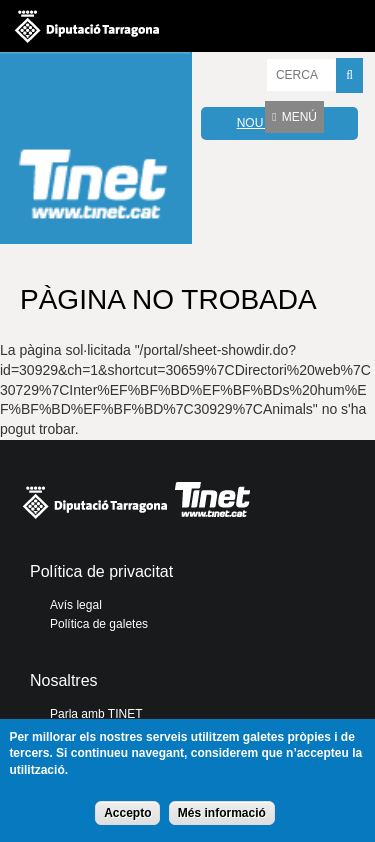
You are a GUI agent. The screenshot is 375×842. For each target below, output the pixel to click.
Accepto (127, 813)
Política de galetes (99, 624)
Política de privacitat (101, 571)
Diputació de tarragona (87, 26)
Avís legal (76, 605)
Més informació (222, 813)
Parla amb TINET (96, 714)
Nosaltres (64, 680)
